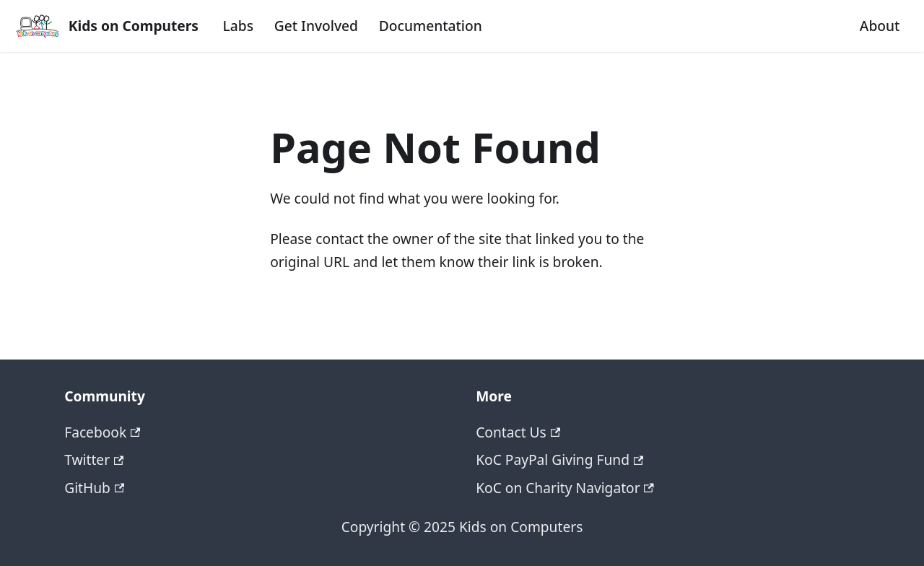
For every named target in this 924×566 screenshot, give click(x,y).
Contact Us (518, 432)
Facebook (102, 432)
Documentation (431, 26)
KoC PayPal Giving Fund (559, 460)
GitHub (94, 488)
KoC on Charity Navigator (565, 488)
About (880, 26)
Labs (238, 26)
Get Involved (316, 26)
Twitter (94, 460)
